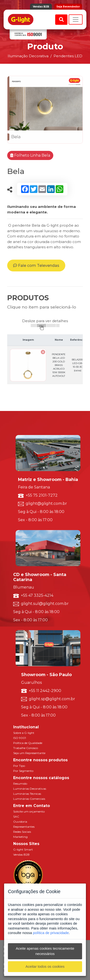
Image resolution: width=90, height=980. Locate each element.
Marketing (20, 837)
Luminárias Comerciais (29, 799)
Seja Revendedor (68, 7)
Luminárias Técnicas (27, 794)
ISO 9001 (20, 738)
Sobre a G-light (24, 733)
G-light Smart (23, 849)
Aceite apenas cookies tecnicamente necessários (45, 951)
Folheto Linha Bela (30, 155)
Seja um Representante (29, 753)
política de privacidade (51, 933)
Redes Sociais (22, 832)
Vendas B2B (41, 7)
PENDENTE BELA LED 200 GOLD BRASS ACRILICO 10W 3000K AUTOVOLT (59, 365)
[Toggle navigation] (76, 19)
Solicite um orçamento (29, 811)
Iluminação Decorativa (28, 56)
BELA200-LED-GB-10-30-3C (78, 365)
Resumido (20, 784)
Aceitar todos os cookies (45, 966)
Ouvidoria (20, 822)
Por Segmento (23, 771)
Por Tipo (19, 766)
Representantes (24, 827)
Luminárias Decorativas (30, 789)
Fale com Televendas (36, 266)
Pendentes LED (68, 56)
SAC (16, 817)
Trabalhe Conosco (26, 748)
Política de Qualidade (28, 743)
